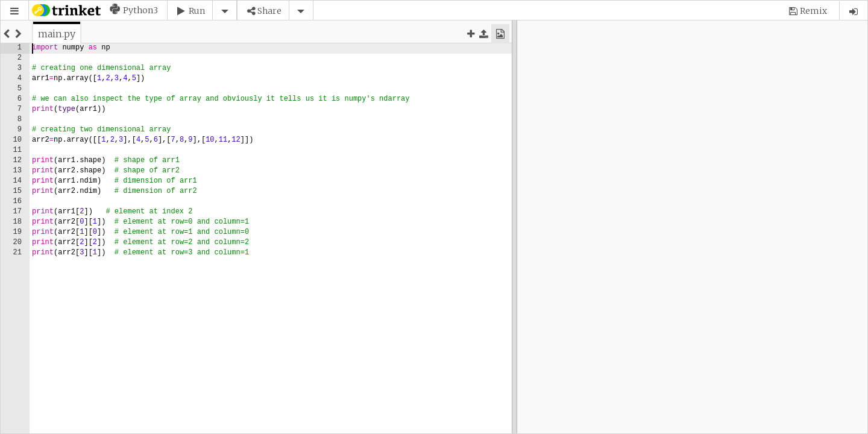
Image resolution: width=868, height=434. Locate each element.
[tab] (57, 34)
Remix (813, 11)
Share (269, 11)
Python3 (140, 10)
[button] (14, 11)
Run (197, 11)
